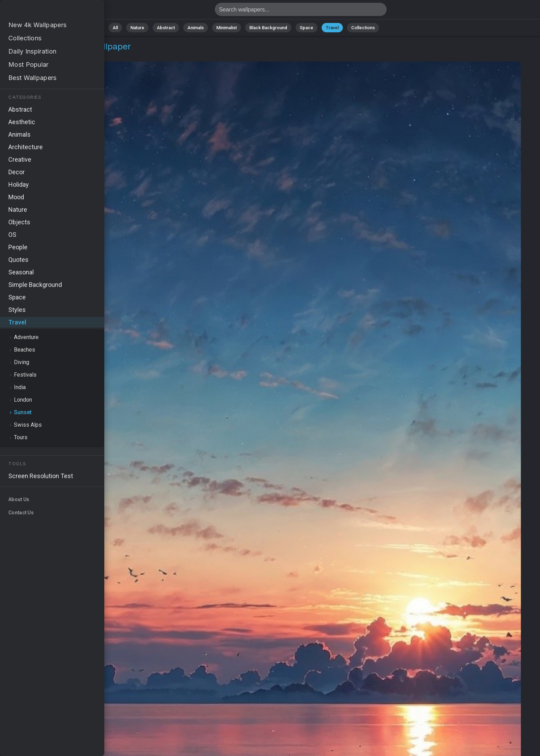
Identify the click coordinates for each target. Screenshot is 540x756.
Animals (196, 28)
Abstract (166, 28)
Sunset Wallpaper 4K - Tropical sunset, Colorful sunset (42, 11)
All (115, 28)
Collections (363, 28)
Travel (332, 28)
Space (307, 28)
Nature (137, 28)
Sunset (51, 55)
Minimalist (227, 28)
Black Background (268, 28)
